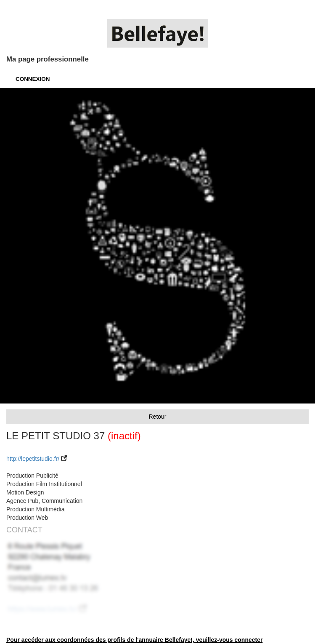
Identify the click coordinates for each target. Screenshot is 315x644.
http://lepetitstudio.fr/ (33, 459)
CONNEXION (33, 79)
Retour (157, 417)
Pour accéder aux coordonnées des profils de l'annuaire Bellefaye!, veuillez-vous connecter (134, 640)
